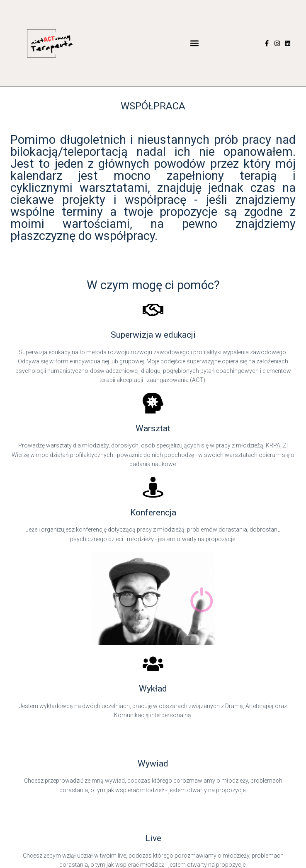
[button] (195, 43)
